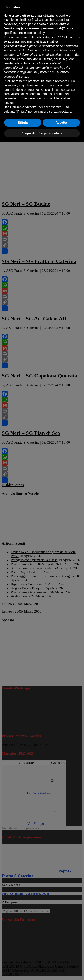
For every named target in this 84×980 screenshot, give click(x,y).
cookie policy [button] (36, 33)
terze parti (73, 37)
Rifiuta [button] (23, 122)
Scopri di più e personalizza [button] (42, 133)
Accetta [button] (61, 122)
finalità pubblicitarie (17, 63)
